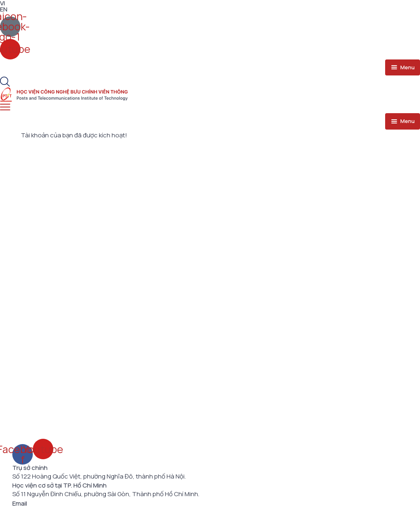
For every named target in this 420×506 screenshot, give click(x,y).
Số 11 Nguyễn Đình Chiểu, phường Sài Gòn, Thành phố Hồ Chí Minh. (106, 494)
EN (4, 9)
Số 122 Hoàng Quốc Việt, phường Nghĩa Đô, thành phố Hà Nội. (99, 476)
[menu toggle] (403, 68)
